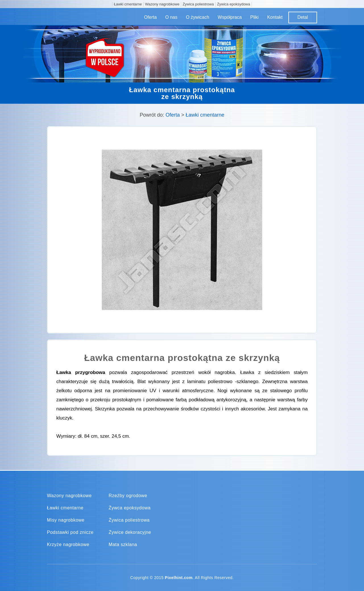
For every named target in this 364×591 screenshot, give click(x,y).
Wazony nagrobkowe (162, 4)
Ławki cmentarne (128, 4)
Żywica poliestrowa (198, 4)
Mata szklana (123, 545)
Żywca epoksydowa (130, 508)
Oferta (150, 17)
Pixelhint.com (179, 578)
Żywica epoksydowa (233, 4)
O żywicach (198, 17)
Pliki (254, 17)
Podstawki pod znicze (70, 532)
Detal (303, 17)
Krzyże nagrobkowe (68, 545)
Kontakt (275, 17)
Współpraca (230, 17)
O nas (171, 17)
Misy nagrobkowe (66, 520)
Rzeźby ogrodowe (128, 496)
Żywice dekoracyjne (130, 532)
